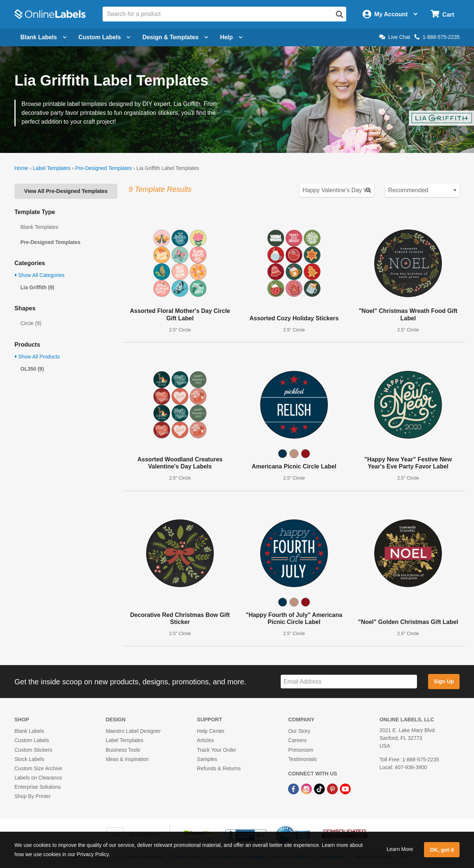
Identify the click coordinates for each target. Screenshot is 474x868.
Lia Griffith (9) (37, 287)
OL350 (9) (32, 369)
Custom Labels (32, 740)
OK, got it (442, 850)
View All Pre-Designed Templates (66, 191)
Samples (207, 759)
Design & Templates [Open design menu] (175, 37)
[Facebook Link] (294, 788)
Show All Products (37, 357)
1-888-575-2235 (437, 37)
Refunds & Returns (219, 768)
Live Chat (395, 37)
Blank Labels (29, 731)
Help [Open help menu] (231, 37)
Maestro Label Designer (133, 731)
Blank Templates (39, 227)
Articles (206, 740)
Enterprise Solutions (38, 787)
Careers (297, 740)
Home (21, 168)
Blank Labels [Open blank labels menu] (44, 37)
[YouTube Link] (345, 788)
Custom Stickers (33, 750)
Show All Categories (39, 275)
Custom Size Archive (38, 768)
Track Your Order (217, 750)
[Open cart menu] (442, 14)
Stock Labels (29, 759)
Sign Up (444, 681)
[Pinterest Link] (333, 788)
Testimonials (302, 759)
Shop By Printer (33, 796)
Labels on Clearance (38, 778)
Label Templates (52, 168)
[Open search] (340, 14)
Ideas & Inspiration (127, 759)
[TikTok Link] (320, 788)
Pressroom (301, 750)
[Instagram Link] (307, 788)
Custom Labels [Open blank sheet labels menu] (105, 37)
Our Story (299, 731)
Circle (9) (31, 323)
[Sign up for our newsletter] (349, 682)
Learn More (400, 849)
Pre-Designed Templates (104, 168)
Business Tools (123, 750)
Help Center (211, 731)
